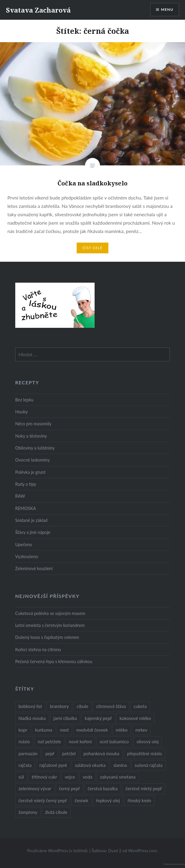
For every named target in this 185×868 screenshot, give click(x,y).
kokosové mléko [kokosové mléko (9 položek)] (135, 718)
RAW (20, 496)
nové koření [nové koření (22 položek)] (80, 741)
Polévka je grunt (30, 472)
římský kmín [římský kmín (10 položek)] (139, 800)
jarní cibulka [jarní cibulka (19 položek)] (65, 718)
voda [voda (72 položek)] (87, 777)
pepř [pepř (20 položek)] (50, 753)
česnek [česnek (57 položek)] (81, 800)
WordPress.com (142, 851)
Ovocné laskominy (32, 460)
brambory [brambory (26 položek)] (59, 706)
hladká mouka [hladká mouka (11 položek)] (32, 718)
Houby (22, 412)
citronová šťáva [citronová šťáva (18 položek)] (111, 706)
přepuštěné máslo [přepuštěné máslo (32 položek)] (145, 753)
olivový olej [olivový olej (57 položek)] (148, 741)
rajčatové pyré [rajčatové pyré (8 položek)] (53, 765)
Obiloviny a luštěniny (35, 448)
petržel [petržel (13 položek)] (69, 753)
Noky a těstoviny (31, 436)
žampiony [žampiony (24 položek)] (28, 812)
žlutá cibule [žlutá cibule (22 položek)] (56, 812)
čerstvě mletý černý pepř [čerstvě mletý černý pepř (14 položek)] (43, 800)
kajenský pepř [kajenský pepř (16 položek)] (98, 718)
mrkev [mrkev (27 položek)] (141, 730)
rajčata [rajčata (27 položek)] (25, 765)
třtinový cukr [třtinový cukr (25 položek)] (44, 777)
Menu (167, 9)
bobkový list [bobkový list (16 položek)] (30, 706)
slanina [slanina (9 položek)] (120, 765)
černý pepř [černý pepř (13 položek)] (69, 788)
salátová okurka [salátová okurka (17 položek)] (90, 765)
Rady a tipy (26, 484)
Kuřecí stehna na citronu (38, 650)
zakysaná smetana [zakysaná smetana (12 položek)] (118, 777)
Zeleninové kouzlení (34, 568)
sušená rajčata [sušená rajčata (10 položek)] (149, 765)
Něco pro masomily (33, 424)
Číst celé (93, 248)
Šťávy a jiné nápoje (33, 532)
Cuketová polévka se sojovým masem (50, 613)
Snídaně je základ (31, 520)
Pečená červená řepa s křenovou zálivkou (54, 661)
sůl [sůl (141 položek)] (21, 777)
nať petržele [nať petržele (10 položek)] (49, 741)
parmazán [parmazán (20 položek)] (28, 753)
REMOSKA (26, 508)
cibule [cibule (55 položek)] (82, 706)
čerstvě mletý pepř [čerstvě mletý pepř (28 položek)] (144, 788)
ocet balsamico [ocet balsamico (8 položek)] (114, 741)
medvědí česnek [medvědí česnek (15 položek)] (92, 730)
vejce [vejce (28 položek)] (70, 777)
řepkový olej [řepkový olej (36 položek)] (108, 800)
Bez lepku (24, 400)
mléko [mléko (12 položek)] (122, 730)
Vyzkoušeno (27, 556)
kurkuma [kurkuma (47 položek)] (44, 730)
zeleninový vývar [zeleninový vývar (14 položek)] (35, 788)
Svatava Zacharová (38, 10)
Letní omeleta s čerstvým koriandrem (50, 625)
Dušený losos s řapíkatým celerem (47, 637)
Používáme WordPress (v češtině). (58, 851)
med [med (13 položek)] (64, 730)
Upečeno (24, 545)
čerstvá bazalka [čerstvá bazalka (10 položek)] (103, 788)
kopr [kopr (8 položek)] (23, 730)
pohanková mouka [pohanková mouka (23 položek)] (101, 753)
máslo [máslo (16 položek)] (24, 741)
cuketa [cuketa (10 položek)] (140, 706)
